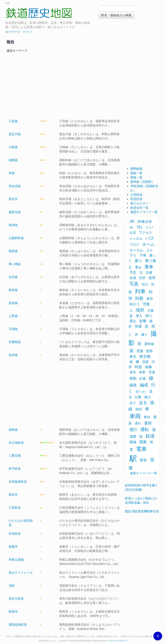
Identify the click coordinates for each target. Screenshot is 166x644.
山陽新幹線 (16, 238)
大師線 (13, 147)
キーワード (13, 32)
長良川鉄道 (16, 599)
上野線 (13, 316)
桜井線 (13, 290)
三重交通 (15, 456)
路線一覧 (136, 173)
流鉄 (12, 586)
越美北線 (15, 212)
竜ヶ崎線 (15, 264)
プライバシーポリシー (118, 641)
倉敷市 (13, 547)
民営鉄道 (136, 199)
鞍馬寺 (13, 612)
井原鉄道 (15, 534)
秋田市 (13, 199)
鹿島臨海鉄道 (18, 625)
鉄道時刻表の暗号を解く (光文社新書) (142, 486)
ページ (27, 32)
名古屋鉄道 (16, 443)
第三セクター (139, 203)
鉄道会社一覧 (139, 208)
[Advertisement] (63, 85)
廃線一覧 (136, 177)
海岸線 (13, 225)
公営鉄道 (136, 195)
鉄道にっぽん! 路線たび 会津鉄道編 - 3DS (141, 499)
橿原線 (13, 251)
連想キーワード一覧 (144, 212)
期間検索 (136, 169)
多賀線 (13, 303)
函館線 (13, 160)
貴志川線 (15, 134)
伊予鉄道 (15, 469)
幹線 (12, 173)
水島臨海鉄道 (18, 482)
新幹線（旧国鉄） (142, 182)
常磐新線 (15, 342)
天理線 (13, 329)
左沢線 (13, 277)
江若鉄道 (15, 508)
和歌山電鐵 (16, 560)
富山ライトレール (21, 573)
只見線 (13, 121)
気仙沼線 (15, 186)
